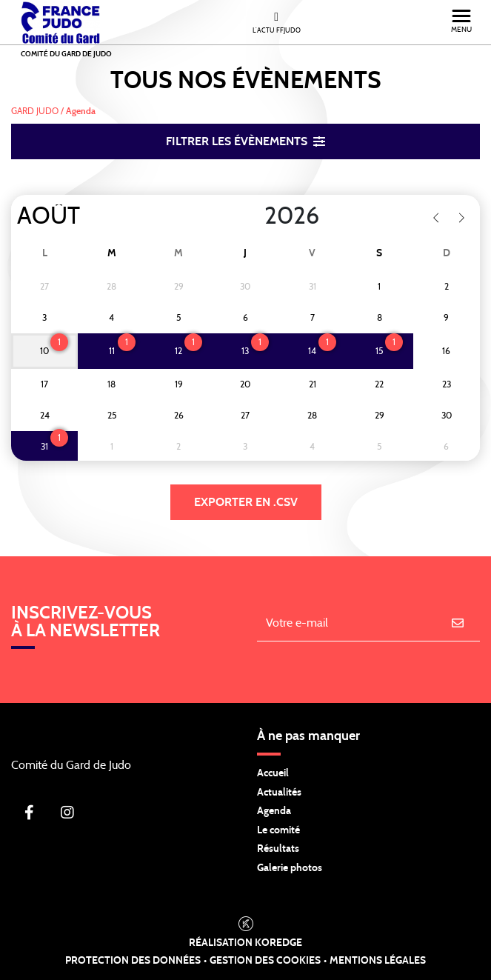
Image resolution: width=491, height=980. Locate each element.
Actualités (279, 793)
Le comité (278, 830)
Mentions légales (378, 961)
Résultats (278, 849)
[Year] (253, 216)
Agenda (274, 811)
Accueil (273, 773)
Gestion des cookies (265, 961)
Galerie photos (290, 868)
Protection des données (133, 961)
